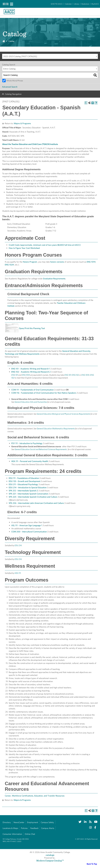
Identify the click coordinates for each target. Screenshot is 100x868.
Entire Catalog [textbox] (9, 69)
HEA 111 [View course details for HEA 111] (18, 573)
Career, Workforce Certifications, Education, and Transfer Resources (35, 796)
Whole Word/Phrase (15, 81)
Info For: (6, 4)
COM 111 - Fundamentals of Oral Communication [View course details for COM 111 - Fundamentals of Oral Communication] (32, 390)
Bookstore (85, 4)
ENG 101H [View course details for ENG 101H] (91, 262)
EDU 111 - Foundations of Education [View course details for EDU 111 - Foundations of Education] (24, 478)
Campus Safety (47, 822)
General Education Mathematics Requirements (56, 429)
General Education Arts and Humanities (31, 402)
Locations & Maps (10, 828)
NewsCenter (19, 822)
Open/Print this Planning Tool (32, 328)
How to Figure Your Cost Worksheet (24, 248)
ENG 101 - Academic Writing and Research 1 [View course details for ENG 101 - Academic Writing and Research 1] (31, 369)
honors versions (57, 262)
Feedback (34, 828)
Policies (24, 828)
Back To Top (92, 864)
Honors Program (30, 262)
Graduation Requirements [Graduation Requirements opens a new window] (54, 279)
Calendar (68, 4)
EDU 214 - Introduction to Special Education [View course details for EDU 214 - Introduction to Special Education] (28, 487)
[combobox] (50, 56)
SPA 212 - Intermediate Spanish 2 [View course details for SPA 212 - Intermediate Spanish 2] (23, 491)
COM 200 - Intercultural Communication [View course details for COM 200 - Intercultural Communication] (29, 532)
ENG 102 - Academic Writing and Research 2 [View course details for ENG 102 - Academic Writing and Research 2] (31, 372)
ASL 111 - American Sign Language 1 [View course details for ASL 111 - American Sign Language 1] (27, 525)
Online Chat (30, 834)
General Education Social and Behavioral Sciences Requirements (41, 449)
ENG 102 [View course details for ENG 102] (75, 375)
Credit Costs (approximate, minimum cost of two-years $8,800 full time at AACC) (45, 245)
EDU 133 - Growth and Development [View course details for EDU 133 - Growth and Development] (25, 481)
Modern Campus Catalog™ (50, 861)
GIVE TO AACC (57, 4)
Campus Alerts (48, 828)
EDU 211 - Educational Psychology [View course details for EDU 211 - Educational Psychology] (23, 484)
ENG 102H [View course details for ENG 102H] (9, 265)
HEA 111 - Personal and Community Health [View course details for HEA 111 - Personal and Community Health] (30, 461)
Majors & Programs (22, 123)
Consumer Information (12, 834)
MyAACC (95, 4)
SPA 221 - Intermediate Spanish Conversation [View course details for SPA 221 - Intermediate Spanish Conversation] (28, 494)
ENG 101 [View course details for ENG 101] (15, 375)
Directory (7, 822)
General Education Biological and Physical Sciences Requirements (63, 414)
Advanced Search (10, 87)
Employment (33, 822)
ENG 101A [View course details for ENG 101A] (26, 375)
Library (77, 4)
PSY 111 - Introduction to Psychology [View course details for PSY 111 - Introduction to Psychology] (27, 443)
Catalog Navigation (13, 94)
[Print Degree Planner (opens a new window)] (86, 103)
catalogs (50, 855)
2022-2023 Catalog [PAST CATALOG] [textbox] (20, 56)
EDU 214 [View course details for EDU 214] (18, 545)
